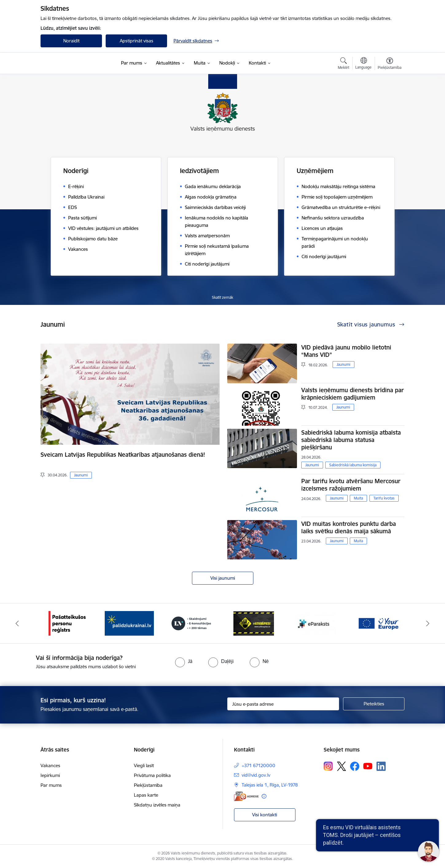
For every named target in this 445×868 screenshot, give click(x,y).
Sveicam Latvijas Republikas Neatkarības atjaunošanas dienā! (123, 455)
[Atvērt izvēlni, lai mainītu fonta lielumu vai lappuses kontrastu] (390, 64)
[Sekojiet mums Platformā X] (342, 766)
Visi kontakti (265, 815)
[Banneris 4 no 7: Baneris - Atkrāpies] (254, 623)
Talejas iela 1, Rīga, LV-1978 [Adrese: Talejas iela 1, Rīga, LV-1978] (270, 785)
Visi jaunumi (223, 578)
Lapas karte (146, 795)
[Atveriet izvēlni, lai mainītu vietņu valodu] (363, 64)
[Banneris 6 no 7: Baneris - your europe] (378, 623)
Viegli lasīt (144, 765)
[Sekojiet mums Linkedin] (381, 766)
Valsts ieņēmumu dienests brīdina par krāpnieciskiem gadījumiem (353, 394)
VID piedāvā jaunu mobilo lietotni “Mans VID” (346, 351)
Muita (358, 498)
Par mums (51, 785)
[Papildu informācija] (264, 796)
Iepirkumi (50, 775)
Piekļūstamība (148, 785)
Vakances (50, 765)
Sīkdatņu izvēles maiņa (157, 805)
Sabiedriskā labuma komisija (353, 465)
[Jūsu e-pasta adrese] (283, 704)
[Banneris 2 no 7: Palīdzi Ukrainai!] (129, 623)
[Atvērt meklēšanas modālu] (344, 64)
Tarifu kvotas (384, 498)
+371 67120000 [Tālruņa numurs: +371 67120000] (258, 765)
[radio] (184, 661)
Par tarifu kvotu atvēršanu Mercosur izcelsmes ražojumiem (351, 485)
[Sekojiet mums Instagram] (328, 766)
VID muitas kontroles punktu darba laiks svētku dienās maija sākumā (349, 527)
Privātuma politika (152, 775)
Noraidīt (71, 41)
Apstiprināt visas (137, 41)
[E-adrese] (246, 796)
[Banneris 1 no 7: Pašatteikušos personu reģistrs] (67, 623)
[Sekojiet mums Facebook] (355, 766)
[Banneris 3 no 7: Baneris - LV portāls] (191, 623)
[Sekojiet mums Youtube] (368, 766)
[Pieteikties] (374, 704)
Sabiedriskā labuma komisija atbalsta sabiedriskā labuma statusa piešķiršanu (351, 440)
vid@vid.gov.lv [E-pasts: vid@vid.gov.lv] (256, 775)
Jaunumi (81, 475)
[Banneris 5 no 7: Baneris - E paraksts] (316, 623)
